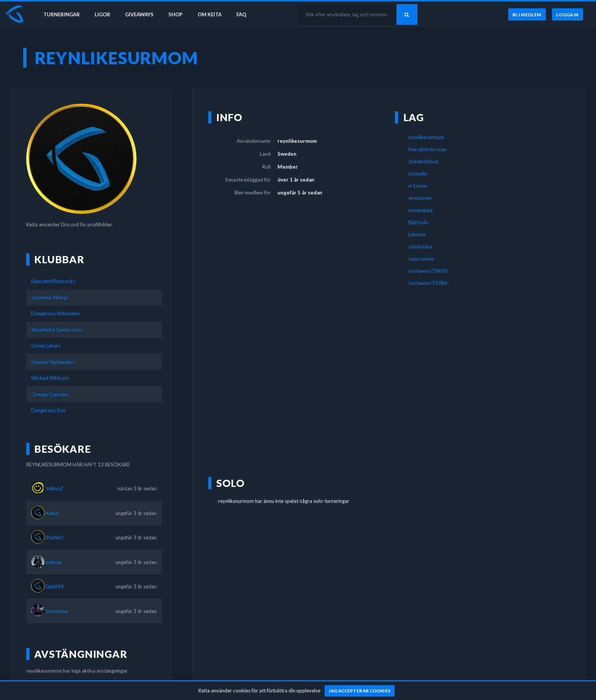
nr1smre (418, 186)
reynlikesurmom (426, 137)
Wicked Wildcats (50, 378)
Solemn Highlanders (53, 362)
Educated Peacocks (53, 281)
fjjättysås (418, 222)
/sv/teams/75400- (429, 271)
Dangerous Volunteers (56, 313)
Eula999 (55, 586)
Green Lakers (46, 346)
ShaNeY (55, 537)
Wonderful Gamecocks (57, 330)
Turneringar (62, 14)
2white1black (423, 161)
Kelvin (52, 513)
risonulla (418, 174)
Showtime (57, 611)
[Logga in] (567, 15)
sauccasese (421, 259)
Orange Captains (50, 394)
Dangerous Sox (48, 410)
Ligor (103, 14)
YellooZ (54, 488)
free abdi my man (427, 149)
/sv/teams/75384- (429, 283)
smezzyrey (420, 198)
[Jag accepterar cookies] (360, 691)
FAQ (244, 14)
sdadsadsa (420, 247)
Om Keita (211, 14)
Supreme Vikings (50, 297)
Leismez (417, 234)
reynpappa (420, 210)
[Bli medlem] (527, 15)
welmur (54, 562)
